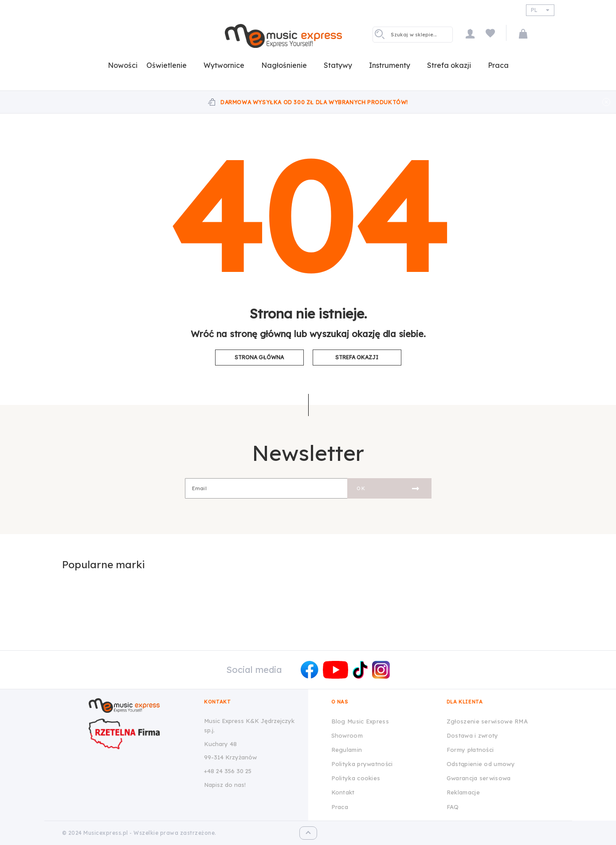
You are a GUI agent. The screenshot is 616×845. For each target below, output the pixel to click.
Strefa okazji (357, 357)
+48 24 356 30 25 (228, 771)
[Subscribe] (389, 488)
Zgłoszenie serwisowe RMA (487, 721)
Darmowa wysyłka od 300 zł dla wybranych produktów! (314, 102)
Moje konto (470, 33)
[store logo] (283, 36)
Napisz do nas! (225, 785)
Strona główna (259, 357)
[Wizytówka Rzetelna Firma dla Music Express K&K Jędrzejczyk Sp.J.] (139, 734)
